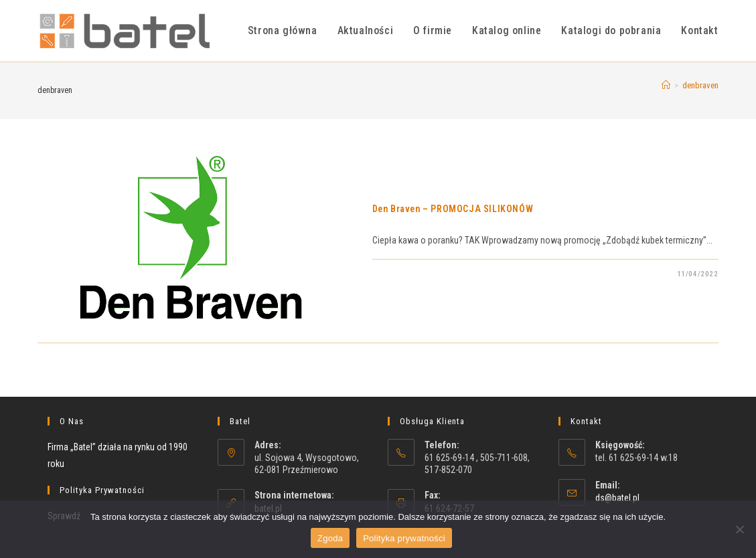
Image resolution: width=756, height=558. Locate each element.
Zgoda (330, 538)
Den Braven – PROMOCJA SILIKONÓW (453, 209)
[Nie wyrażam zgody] (739, 529)
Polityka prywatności (404, 538)
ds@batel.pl (617, 498)
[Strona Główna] (666, 85)
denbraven (700, 85)
